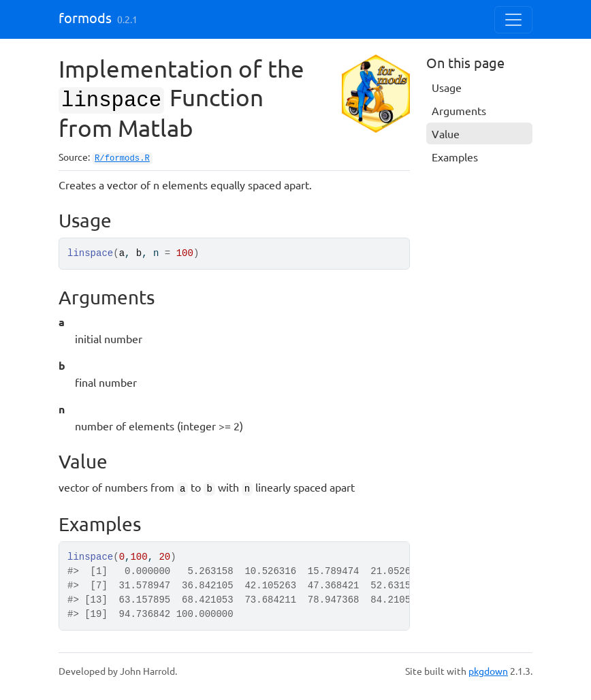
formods (85, 17)
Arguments (459, 110)
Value (446, 133)
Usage (447, 87)
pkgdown (488, 671)
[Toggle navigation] (513, 20)
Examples (455, 157)
